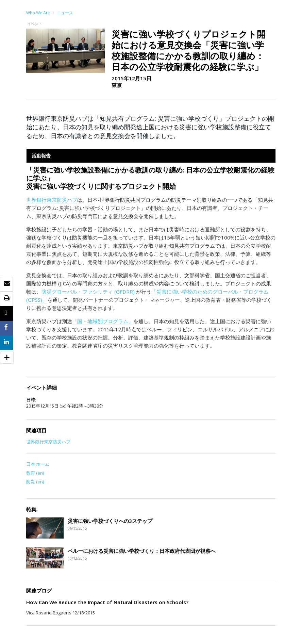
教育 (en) (35, 473)
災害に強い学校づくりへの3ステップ (110, 521)
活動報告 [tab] (41, 156)
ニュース (65, 13)
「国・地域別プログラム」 (103, 321)
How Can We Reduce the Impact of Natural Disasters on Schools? (107, 602)
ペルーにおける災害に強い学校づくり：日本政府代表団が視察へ (142, 551)
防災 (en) (35, 482)
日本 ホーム (38, 464)
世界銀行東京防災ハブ (52, 200)
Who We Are (38, 13)
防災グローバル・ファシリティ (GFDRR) (88, 292)
